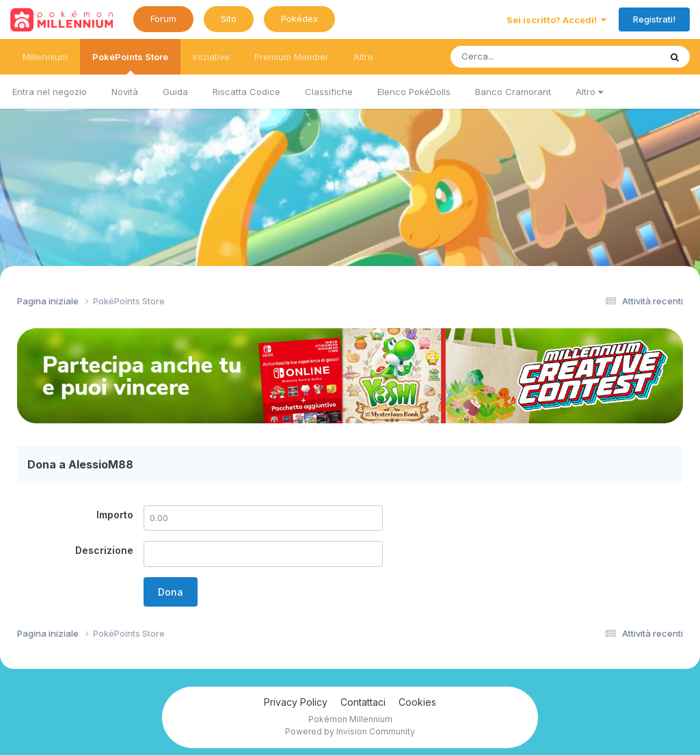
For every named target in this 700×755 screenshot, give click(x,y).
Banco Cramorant (513, 92)
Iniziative (211, 57)
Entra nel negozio (50, 92)
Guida (175, 92)
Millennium (45, 57)
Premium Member (292, 57)
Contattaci (363, 702)
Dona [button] (171, 592)
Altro (589, 92)
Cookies (417, 702)
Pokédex (299, 18)
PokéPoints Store (130, 63)
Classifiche (329, 92)
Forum (163, 18)
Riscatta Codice (246, 92)
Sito (229, 18)
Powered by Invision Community (350, 731)
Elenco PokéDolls (414, 92)
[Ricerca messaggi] (523, 57)
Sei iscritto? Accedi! (556, 20)
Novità (125, 92)
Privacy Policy (296, 702)
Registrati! (654, 19)
